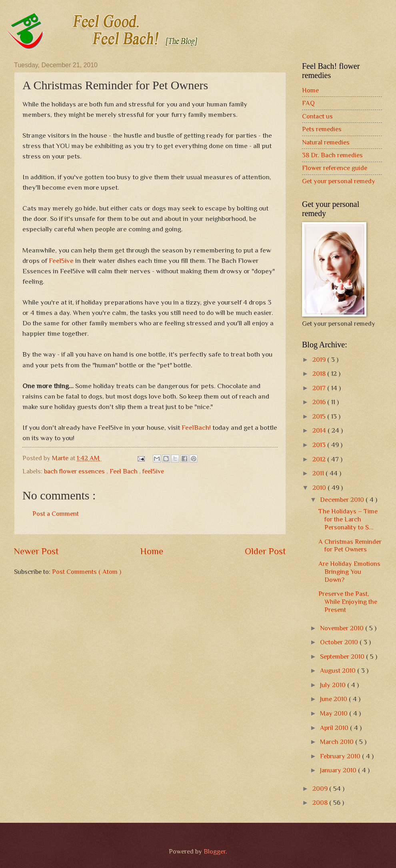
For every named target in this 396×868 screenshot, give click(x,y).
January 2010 (339, 770)
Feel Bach (124, 471)
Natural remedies (326, 142)
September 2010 (343, 657)
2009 (321, 789)
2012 (320, 459)
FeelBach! (196, 427)
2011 (319, 473)
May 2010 (335, 713)
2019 (320, 360)
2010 (320, 488)
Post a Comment (56, 514)
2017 (320, 388)
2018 (320, 374)
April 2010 (335, 728)
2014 (320, 430)
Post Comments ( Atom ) (87, 572)
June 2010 (334, 699)
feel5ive (153, 471)
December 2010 (343, 500)
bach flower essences (75, 471)
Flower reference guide (335, 168)
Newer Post (36, 551)
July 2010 (334, 685)
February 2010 (341, 756)
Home (152, 551)
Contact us (317, 116)
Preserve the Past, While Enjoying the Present (348, 602)
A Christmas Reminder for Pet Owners (350, 546)
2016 (320, 402)
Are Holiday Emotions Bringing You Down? (349, 572)
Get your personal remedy (339, 181)
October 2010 (340, 642)
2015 (320, 416)
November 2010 (343, 628)
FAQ (308, 103)
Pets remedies (322, 129)
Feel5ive (61, 261)
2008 (321, 803)
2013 (320, 445)
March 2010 (338, 742)
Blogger (215, 851)
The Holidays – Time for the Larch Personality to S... (348, 519)
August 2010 (339, 671)
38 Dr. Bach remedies (332, 155)
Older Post (265, 551)
